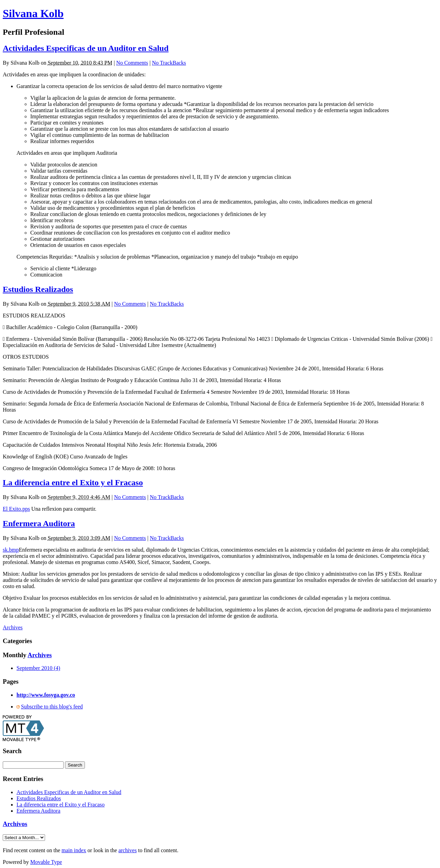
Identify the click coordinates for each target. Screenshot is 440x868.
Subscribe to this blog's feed (52, 707)
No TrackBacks (169, 63)
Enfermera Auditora (39, 523)
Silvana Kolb (33, 13)
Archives (13, 627)
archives (127, 850)
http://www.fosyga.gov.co (46, 695)
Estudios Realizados (38, 289)
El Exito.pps (16, 509)
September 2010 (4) (38, 668)
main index (74, 850)
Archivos (15, 824)
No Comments (132, 63)
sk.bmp (11, 550)
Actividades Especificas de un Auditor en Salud (86, 48)
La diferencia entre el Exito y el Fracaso (73, 482)
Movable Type (46, 862)
